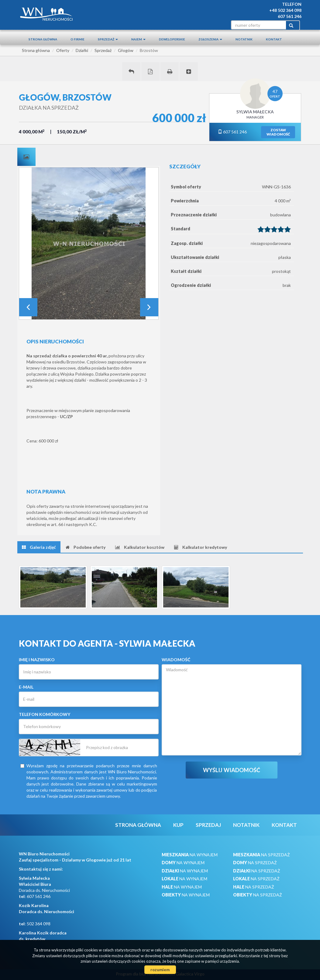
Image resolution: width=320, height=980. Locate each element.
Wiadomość (176, 660)
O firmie (77, 39)
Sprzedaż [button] (108, 39)
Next (149, 307)
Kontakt (274, 39)
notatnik (244, 39)
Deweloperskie (172, 39)
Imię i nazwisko (37, 660)
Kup (178, 825)
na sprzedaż (262, 855)
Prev (28, 307)
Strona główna (43, 39)
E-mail (26, 687)
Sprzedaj (208, 825)
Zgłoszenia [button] (210, 39)
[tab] (26, 157)
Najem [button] (138, 39)
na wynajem (190, 855)
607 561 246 (232, 132)
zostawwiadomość (278, 132)
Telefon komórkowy (45, 714)
